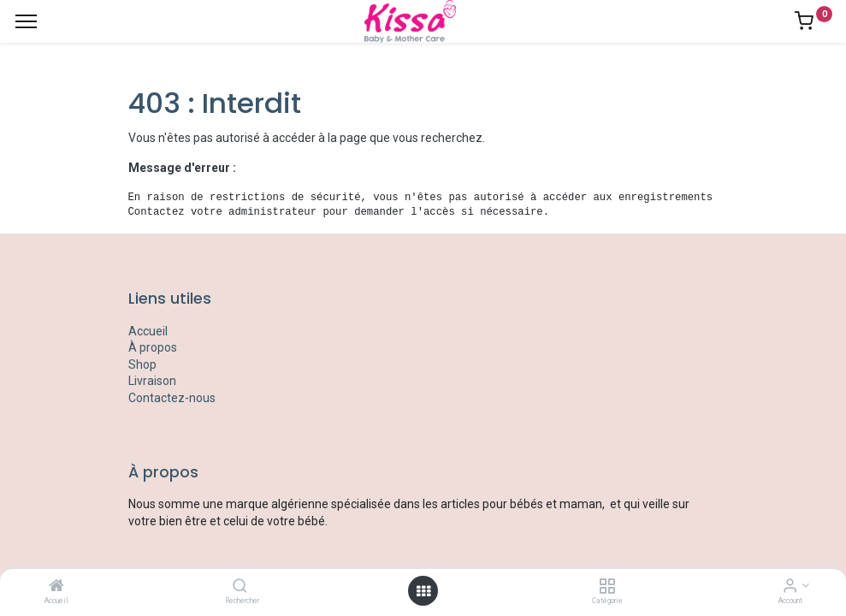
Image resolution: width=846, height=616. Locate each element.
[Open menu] (423, 591)
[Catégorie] (607, 587)
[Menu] (26, 21)
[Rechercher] (240, 587)
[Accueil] (56, 587)
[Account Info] (790, 587)
